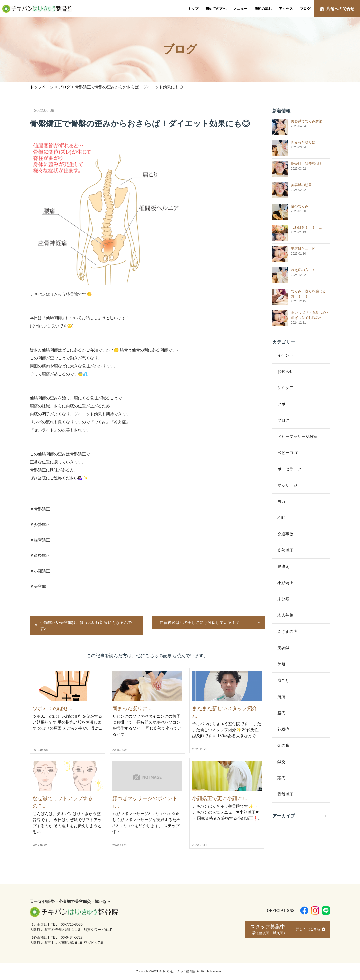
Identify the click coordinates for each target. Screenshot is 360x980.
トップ (193, 9)
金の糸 (283, 745)
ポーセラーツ (289, 469)
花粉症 (283, 729)
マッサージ (287, 485)
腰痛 (281, 713)
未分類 (283, 599)
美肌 (281, 664)
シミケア (285, 388)
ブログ (305, 9)
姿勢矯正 (285, 550)
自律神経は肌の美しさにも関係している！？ (200, 623)
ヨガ (281, 502)
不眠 (281, 518)
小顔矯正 (285, 583)
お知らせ (285, 371)
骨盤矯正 (285, 794)
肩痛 (281, 697)
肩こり (283, 680)
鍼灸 (281, 762)
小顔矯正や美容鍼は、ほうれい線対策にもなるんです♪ (86, 626)
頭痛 (281, 778)
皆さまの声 (287, 632)
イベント (285, 355)
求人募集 (285, 615)
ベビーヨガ (287, 453)
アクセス (286, 9)
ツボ (281, 404)
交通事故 (285, 534)
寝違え (283, 567)
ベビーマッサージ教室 (297, 436)
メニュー (240, 9)
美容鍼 (283, 648)
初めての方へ (216, 9)
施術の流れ (263, 9)
